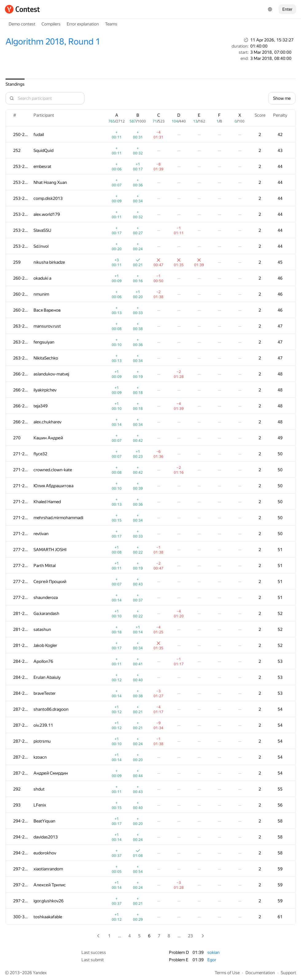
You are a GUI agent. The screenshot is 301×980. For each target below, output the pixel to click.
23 (190, 936)
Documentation (260, 973)
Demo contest (22, 24)
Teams (111, 24)
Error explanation (83, 24)
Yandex (40, 973)
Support (288, 973)
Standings (15, 84)
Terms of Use (227, 973)
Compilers (51, 24)
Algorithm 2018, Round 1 (53, 42)
